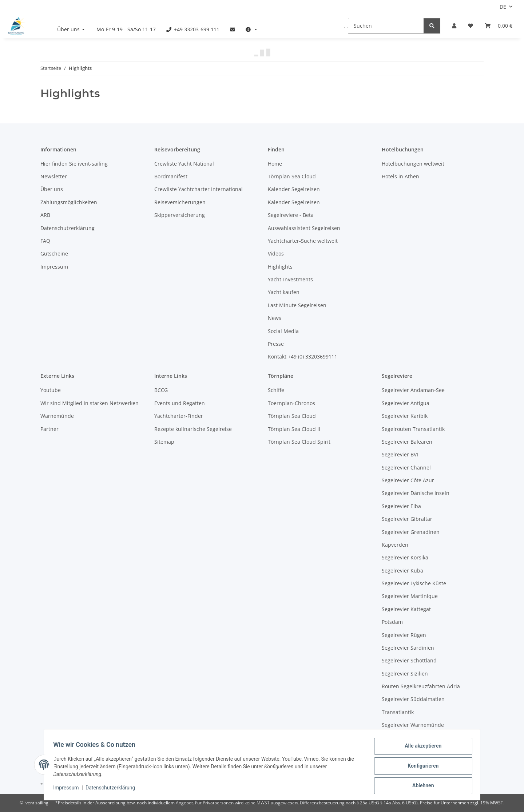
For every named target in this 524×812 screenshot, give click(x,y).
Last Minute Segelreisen (297, 305)
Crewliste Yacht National (184, 164)
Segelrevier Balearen (407, 442)
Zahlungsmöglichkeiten (69, 202)
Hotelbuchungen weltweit (413, 164)
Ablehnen (420, 786)
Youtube (51, 390)
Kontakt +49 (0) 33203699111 (303, 357)
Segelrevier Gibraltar (407, 519)
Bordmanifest (171, 176)
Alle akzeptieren (420, 748)
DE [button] (503, 7)
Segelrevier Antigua (406, 403)
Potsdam (392, 622)
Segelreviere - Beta (291, 215)
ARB (45, 215)
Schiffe (276, 390)
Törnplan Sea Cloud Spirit (299, 442)
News (275, 318)
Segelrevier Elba (401, 506)
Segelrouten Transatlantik (413, 429)
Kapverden (395, 545)
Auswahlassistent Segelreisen (304, 228)
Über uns (52, 189)
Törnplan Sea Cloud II (294, 429)
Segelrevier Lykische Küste (414, 583)
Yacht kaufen (284, 292)
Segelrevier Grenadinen (411, 532)
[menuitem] (72, 29)
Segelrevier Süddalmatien (413, 699)
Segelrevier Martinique (410, 596)
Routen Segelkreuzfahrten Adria (421, 686)
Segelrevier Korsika (405, 557)
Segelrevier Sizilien (405, 674)
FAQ (45, 241)
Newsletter (54, 176)
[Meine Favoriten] (471, 26)
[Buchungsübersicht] (499, 26)
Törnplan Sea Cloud (292, 176)
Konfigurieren (420, 767)
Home (275, 164)
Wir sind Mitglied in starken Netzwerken (90, 403)
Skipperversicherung (180, 215)
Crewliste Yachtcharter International (199, 189)
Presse (276, 344)
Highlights (280, 267)
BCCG (161, 390)
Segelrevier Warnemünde (413, 725)
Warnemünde (57, 416)
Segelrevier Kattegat (406, 609)
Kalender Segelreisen (294, 189)
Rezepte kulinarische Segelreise (193, 429)
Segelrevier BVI (400, 454)
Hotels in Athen (400, 176)
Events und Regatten (180, 403)
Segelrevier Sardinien (408, 648)
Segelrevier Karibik (405, 416)
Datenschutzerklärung (113, 789)
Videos (276, 253)
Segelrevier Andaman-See (413, 390)
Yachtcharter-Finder (179, 416)
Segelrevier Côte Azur (408, 480)
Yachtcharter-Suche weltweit (303, 241)
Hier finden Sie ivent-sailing (74, 164)
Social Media (283, 331)
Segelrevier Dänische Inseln (416, 493)
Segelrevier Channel (406, 468)
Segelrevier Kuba (402, 571)
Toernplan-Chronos (291, 403)
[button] (454, 26)
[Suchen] (386, 26)
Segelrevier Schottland (409, 660)
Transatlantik (398, 712)
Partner (49, 429)
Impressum (68, 789)
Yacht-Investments (290, 279)
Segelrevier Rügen (404, 635)
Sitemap (164, 442)
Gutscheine (54, 253)
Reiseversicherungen (180, 202)
